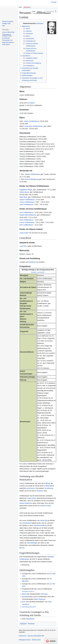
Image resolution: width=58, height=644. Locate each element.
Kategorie (23, 624)
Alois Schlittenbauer (26, 225)
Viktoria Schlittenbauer (32, 174)
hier (23, 548)
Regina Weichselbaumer (28, 215)
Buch (24, 602)
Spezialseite (30, 619)
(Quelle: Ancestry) (37, 272)
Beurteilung (26, 597)
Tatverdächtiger (32, 543)
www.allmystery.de (28, 607)
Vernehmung (49, 488)
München (40, 491)
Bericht (24, 594)
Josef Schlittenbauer (26, 204)
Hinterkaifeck (50, 486)
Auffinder (47, 483)
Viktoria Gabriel (25, 503)
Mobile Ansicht (36, 640)
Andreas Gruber (46, 506)
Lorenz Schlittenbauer (27, 202)
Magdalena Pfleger (26, 190)
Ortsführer (32, 262)
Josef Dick (23, 246)
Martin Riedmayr (40, 599)
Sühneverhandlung (40, 525)
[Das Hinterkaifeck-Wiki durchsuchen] (51, 11)
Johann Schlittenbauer (31, 121)
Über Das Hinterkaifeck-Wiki (36, 636)
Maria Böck (23, 197)
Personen (31, 624)
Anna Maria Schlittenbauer (34, 126)
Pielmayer (44, 594)
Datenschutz (23, 636)
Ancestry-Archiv (27, 591)
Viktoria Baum (24, 192)
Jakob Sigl (44, 520)
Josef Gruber (24, 233)
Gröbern (32, 103)
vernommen (31, 488)
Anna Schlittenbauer (32, 179)
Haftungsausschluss (25, 640)
